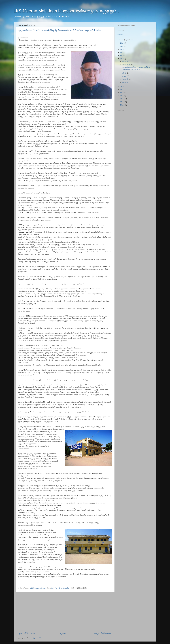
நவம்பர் (125, 61)
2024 (122, 46)
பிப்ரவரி (125, 79)
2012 (122, 105)
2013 (122, 102)
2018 (122, 86)
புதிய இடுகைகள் (26, 633)
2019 (122, 59)
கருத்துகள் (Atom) (37, 638)
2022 (122, 52)
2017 (122, 89)
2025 (122, 43)
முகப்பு (64, 633)
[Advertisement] (65, 612)
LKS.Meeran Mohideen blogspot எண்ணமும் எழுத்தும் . (66, 11)
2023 (122, 49)
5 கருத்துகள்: (64, 588)
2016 (122, 93)
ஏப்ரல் (124, 76)
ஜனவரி (125, 82)
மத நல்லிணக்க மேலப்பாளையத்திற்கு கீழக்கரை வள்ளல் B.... (136, 68)
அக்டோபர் (126, 64)
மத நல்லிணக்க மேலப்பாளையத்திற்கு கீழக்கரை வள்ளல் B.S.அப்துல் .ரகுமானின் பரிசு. (59, 30)
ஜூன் (124, 73)
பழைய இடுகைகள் (103, 633)
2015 (122, 96)
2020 (122, 55)
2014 (122, 99)
